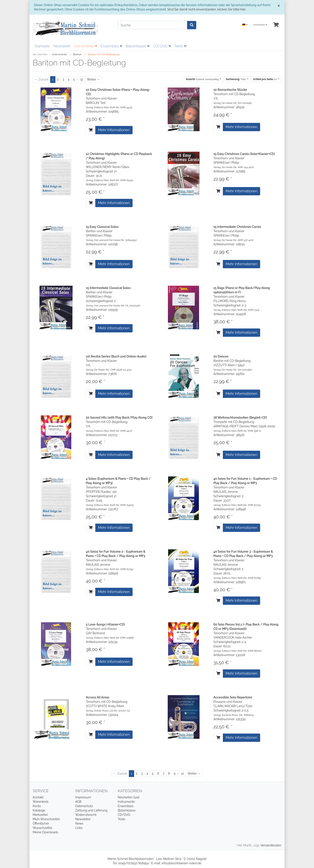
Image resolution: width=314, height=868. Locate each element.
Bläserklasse (137, 46)
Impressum (83, 797)
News (79, 823)
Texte (180, 46)
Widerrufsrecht (86, 815)
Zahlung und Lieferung (91, 810)
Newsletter (83, 819)
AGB (78, 802)
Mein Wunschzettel (46, 819)
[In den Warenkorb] (91, 130)
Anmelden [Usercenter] (260, 25)
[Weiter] (93, 80)
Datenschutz (84, 806)
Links (79, 828)
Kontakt (38, 797)
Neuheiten (62, 46)
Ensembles (111, 46)
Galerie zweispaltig (203, 79)
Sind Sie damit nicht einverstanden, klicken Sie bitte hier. (206, 9)
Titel (236, 79)
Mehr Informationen (114, 130)
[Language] (245, 25)
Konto (37, 806)
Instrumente (86, 46)
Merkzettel (40, 815)
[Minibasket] (276, 25)
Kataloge (39, 810)
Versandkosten (271, 845)
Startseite (42, 46)
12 (82, 79)
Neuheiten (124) (129, 797)
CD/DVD (162, 46)
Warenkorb (41, 802)
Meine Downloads (45, 832)
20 (265, 79)
